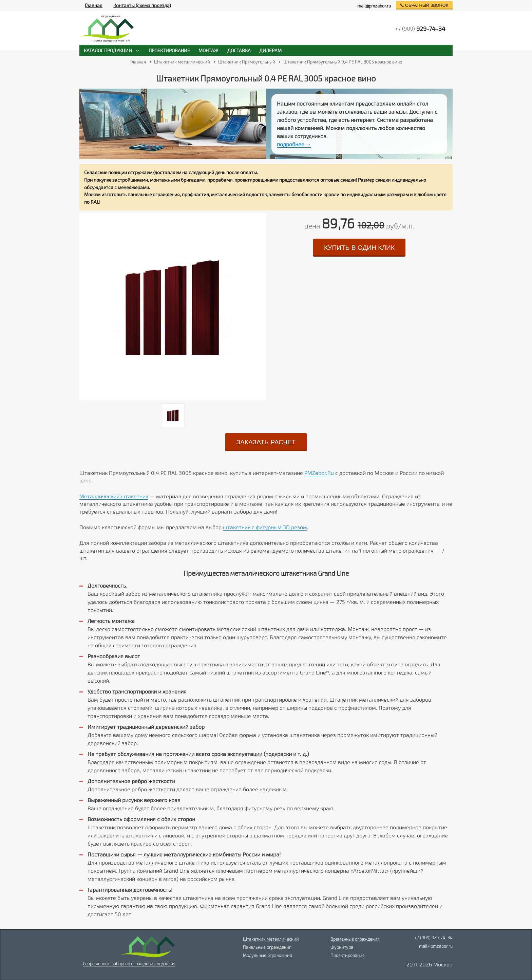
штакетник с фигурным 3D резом (265, 527)
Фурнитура (342, 947)
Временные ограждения (355, 939)
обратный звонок (424, 5)
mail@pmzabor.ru (374, 6)
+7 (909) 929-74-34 (433, 938)
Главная (94, 5)
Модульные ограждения (268, 955)
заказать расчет (266, 442)
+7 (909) (420, 29)
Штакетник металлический (271, 939)
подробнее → (294, 144)
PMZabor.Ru (319, 473)
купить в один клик (359, 248)
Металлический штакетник (114, 496)
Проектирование (348, 955)
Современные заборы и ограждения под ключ (129, 963)
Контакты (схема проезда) (142, 5)
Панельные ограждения (267, 947)
